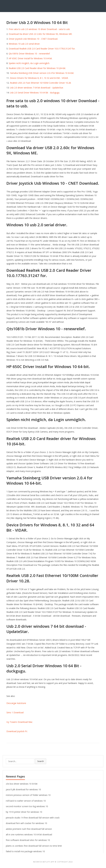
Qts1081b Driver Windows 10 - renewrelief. (29, 54)
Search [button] (41, 761)
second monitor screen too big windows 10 (27, 806)
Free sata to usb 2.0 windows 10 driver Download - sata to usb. (39, 29)
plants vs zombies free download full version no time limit (34, 846)
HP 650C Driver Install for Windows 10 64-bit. (31, 58)
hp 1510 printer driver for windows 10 (24, 812)
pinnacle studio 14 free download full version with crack (33, 818)
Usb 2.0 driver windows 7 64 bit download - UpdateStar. (37, 88)
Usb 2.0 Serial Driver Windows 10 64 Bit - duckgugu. (35, 93)
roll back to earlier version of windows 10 (26, 801)
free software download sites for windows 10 (28, 840)
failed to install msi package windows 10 (25, 851)
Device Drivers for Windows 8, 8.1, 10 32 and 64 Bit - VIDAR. (39, 78)
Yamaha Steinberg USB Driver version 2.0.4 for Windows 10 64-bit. (42, 73)
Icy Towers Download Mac (19, 722)
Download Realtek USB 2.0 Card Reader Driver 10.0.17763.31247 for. (42, 49)
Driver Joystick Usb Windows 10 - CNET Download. (33, 39)
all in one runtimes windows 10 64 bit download (29, 834)
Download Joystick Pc (17, 731)
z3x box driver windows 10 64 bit (22, 784)
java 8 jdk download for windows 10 (23, 789)
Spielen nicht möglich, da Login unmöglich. (29, 63)
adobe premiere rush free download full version (29, 829)
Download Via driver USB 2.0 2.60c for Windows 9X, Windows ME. (40, 34)
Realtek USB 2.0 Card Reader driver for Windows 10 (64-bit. (37, 68)
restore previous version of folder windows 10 (28, 795)
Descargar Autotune (16, 703)
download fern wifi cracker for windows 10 (26, 823)
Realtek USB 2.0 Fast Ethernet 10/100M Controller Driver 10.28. (41, 83)
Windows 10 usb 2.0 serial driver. (24, 44)
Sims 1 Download (15, 712)
